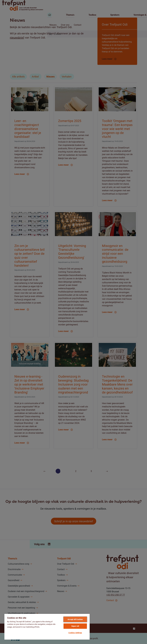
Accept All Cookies (75, 619)
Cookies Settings (75, 633)
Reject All (75, 626)
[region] (47, 627)
